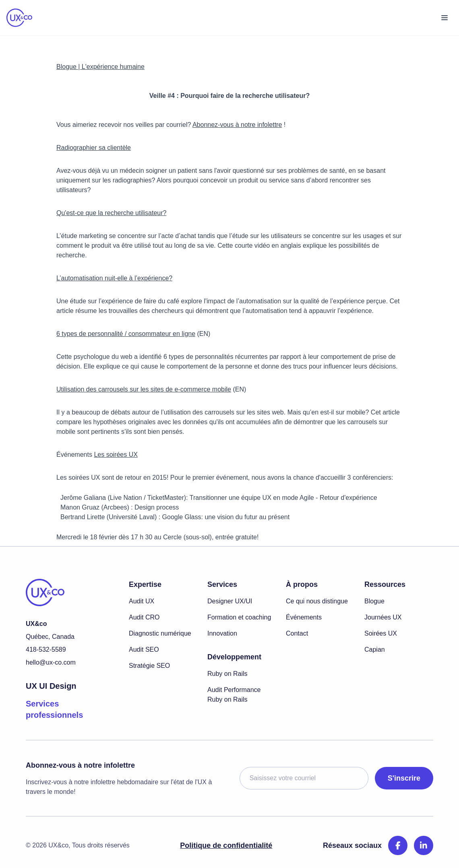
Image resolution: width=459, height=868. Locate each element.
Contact (297, 633)
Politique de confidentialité (226, 845)
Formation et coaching (239, 617)
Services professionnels (54, 709)
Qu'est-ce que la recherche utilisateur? (111, 213)
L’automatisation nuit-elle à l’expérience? (114, 278)
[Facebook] (398, 845)
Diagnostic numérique (160, 633)
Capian (375, 649)
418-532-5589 (46, 649)
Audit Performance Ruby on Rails (234, 695)
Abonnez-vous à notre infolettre (237, 125)
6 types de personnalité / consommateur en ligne (126, 334)
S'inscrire (404, 778)
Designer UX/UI (230, 601)
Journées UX (383, 617)
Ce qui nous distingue (317, 601)
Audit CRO (144, 617)
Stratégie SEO (149, 666)
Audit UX (142, 601)
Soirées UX (381, 633)
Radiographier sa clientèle (94, 148)
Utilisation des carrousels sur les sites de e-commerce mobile (144, 389)
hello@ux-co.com (51, 662)
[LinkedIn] (424, 845)
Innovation (222, 633)
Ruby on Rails (227, 674)
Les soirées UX (116, 455)
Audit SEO (144, 649)
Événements (304, 617)
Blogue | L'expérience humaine (100, 67)
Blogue (374, 601)
